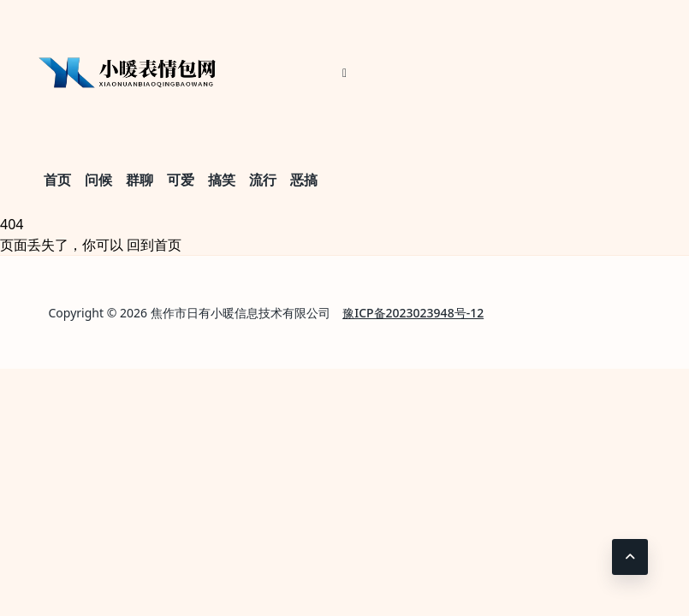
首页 (57, 180)
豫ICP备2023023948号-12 (413, 313)
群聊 (140, 180)
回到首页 (154, 245)
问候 (98, 180)
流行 (263, 180)
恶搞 (304, 180)
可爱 (181, 180)
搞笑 (222, 180)
